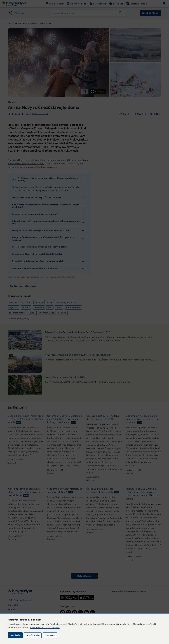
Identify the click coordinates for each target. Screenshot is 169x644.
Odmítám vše (33, 635)
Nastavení (50, 635)
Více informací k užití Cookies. (45, 627)
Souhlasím (15, 635)
